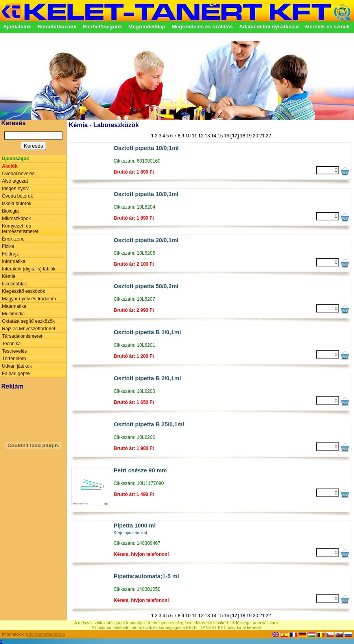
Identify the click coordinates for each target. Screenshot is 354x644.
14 (214, 136)
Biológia (10, 211)
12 (201, 136)
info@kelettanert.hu (46, 634)
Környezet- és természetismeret (20, 229)
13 (207, 136)
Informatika (14, 261)
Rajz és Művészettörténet (29, 329)
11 (195, 136)
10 (188, 136)
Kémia (9, 276)
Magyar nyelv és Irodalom (29, 299)
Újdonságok (16, 159)
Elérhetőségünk (102, 27)
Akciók (10, 166)
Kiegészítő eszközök (23, 291)
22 (268, 136)
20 (255, 136)
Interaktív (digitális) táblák (29, 269)
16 (226, 136)
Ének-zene (13, 239)
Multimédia (13, 314)
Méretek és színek (327, 27)
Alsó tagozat (15, 181)
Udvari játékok (17, 366)
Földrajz (10, 254)
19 (249, 136)
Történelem (14, 359)
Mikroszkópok (16, 218)
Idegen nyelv (15, 189)
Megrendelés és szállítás (202, 27)
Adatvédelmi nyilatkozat (269, 27)
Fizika (8, 246)
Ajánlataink (17, 27)
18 (242, 136)
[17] (235, 136)
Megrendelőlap (147, 27)
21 (262, 136)
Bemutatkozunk (57, 27)
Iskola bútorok (17, 204)
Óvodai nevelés (18, 174)
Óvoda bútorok (18, 196)
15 (220, 136)
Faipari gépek (16, 374)
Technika (11, 344)
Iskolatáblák (14, 284)
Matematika (14, 306)
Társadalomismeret (22, 336)
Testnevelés (14, 351)
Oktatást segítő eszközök (28, 321)
